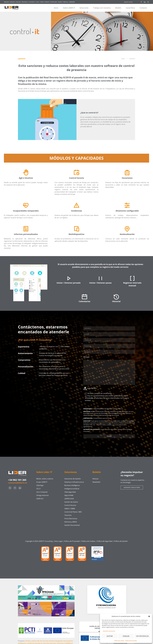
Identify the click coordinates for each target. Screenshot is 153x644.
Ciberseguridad (70, 492)
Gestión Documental (72, 525)
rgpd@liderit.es (88, 427)
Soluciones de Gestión (73, 479)
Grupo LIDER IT (42, 482)
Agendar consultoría (132, 487)
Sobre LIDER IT (69, 8)
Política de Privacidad (131, 641)
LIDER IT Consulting (46, 541)
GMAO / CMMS (70, 509)
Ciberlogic (40, 485)
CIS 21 (38, 489)
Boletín (118, 8)
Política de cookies (119, 641)
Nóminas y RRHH (71, 522)
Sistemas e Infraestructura (74, 482)
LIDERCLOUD (69, 499)
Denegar (126, 636)
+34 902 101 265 (17, 480)
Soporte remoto (128, 2)
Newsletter (97, 482)
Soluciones (84, 8)
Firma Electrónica (71, 519)
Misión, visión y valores (45, 479)
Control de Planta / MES (73, 512)
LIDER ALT (40, 499)
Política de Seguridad (105, 541)
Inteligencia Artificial (72, 489)
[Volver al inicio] (12, 8)
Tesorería (68, 515)
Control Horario (70, 505)
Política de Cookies (88, 541)
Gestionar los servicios (109, 631)
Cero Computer (42, 492)
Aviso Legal (58, 541)
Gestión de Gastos (71, 502)
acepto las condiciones (103, 393)
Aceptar (110, 636)
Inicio (56, 8)
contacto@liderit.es (18, 483)
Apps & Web (69, 495)
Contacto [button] (143, 8)
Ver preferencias (142, 636)
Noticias (95, 479)
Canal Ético (130, 8)
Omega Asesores (42, 495)
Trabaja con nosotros (102, 8)
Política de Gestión (121, 541)
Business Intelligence (72, 485)
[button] (149, 616)
